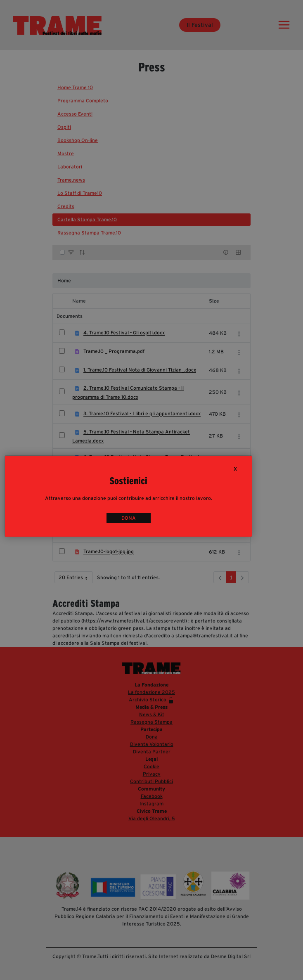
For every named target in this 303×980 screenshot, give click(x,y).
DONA (129, 518)
